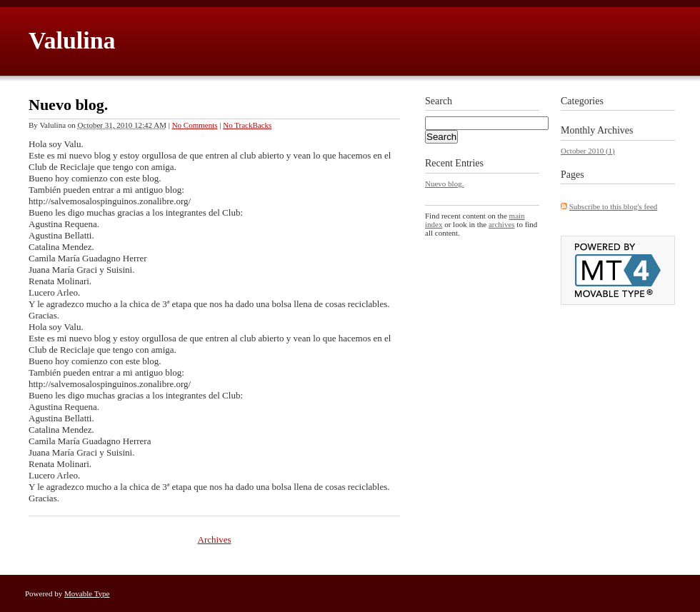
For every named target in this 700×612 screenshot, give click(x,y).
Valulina (72, 40)
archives (502, 224)
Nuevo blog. (68, 105)
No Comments (195, 125)
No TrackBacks (247, 125)
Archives (215, 540)
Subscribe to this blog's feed (614, 206)
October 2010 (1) (588, 151)
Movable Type (87, 593)
